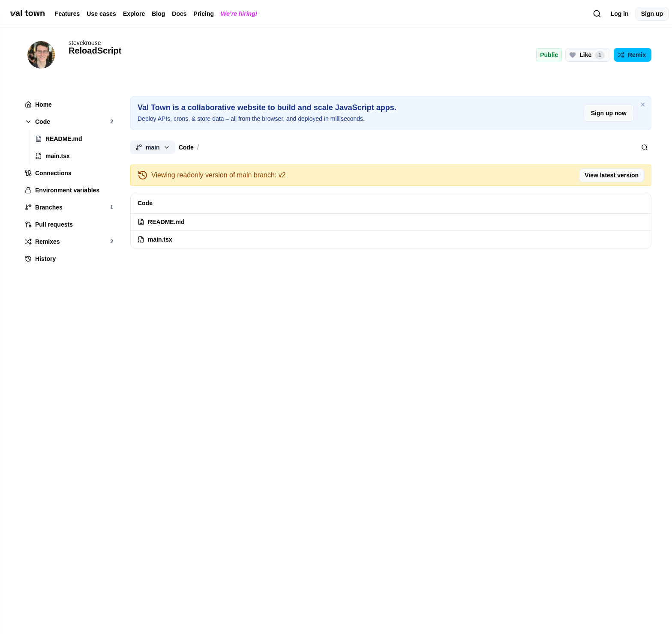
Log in (620, 14)
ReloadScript (95, 51)
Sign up (652, 14)
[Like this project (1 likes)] (588, 55)
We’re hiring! (239, 14)
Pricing (204, 14)
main (153, 147)
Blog (158, 14)
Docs (179, 14)
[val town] (27, 13)
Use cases (101, 14)
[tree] (69, 182)
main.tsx (155, 239)
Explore (134, 14)
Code (186, 147)
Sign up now (609, 113)
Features (67, 14)
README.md (161, 222)
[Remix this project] (633, 55)
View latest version (612, 175)
